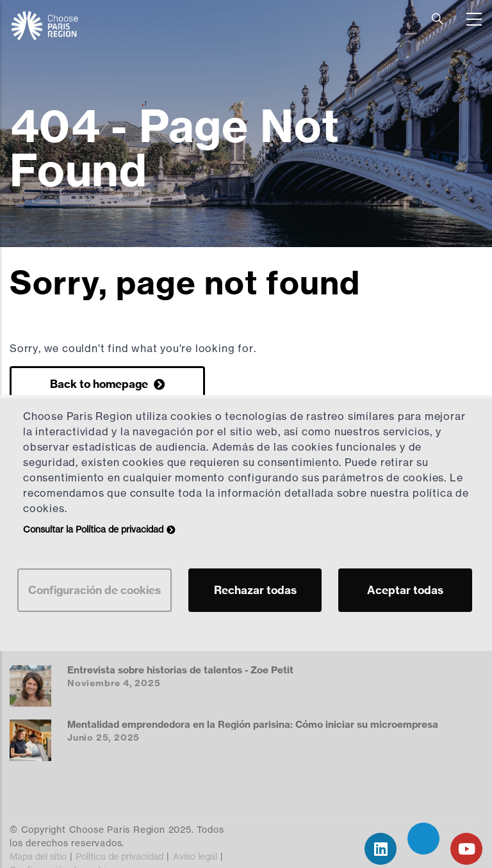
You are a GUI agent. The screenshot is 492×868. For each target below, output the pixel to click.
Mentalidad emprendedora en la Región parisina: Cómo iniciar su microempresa (253, 724)
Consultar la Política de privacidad (93, 529)
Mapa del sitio (38, 856)
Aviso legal (195, 856)
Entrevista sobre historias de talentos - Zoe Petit (180, 670)
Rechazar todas (255, 590)
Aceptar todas (405, 590)
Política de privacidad (119, 856)
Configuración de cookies (94, 590)
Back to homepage (100, 384)
